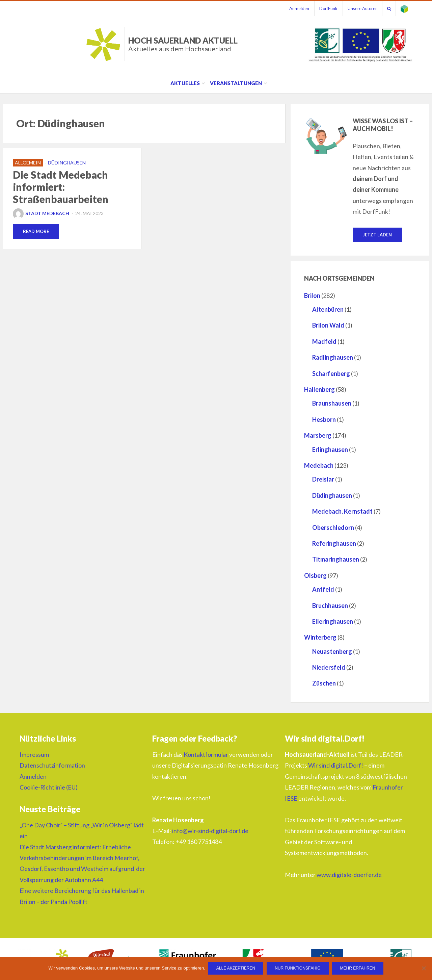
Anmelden (295, 8)
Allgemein (28, 163)
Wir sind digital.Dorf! (336, 766)
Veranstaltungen (236, 83)
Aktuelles (185, 83)
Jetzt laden (377, 235)
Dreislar (323, 480)
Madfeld (324, 341)
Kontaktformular (206, 755)
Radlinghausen (333, 358)
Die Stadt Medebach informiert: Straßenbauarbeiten (61, 187)
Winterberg (320, 638)
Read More (36, 231)
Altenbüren (328, 310)
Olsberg (315, 575)
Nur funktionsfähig (298, 969)
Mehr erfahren (358, 969)
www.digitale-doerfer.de (349, 875)
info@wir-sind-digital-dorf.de (210, 831)
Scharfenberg (331, 373)
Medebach (319, 466)
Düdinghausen (67, 163)
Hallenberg (319, 390)
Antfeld (323, 590)
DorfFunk (325, 8)
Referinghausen (334, 543)
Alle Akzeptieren (236, 969)
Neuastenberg (332, 651)
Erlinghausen (330, 449)
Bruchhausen (330, 605)
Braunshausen (332, 404)
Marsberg (318, 436)
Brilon (312, 295)
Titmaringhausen (336, 560)
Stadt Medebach (41, 213)
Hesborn (324, 419)
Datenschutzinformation (52, 766)
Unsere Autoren (360, 8)
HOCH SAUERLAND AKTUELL (183, 44)
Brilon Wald (328, 326)
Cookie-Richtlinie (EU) (49, 788)
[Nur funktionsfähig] (424, 969)
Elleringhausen (333, 621)
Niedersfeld (329, 668)
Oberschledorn (333, 527)
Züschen (324, 684)
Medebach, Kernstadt (342, 512)
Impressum (34, 755)
